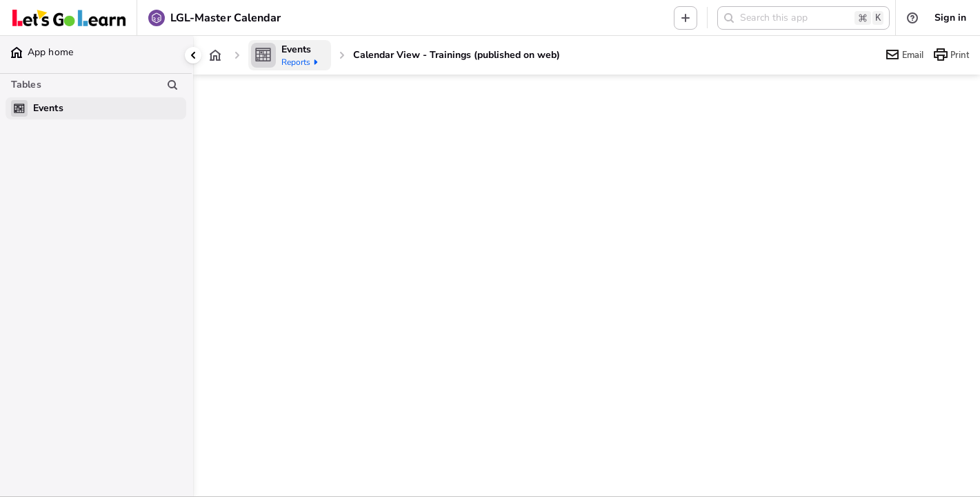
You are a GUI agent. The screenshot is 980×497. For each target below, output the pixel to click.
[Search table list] (172, 85)
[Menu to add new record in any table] (686, 18)
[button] (803, 18)
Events (296, 49)
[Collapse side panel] (193, 55)
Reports (301, 62)
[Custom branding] (69, 18)
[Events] (290, 55)
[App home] (215, 55)
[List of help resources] (912, 18)
